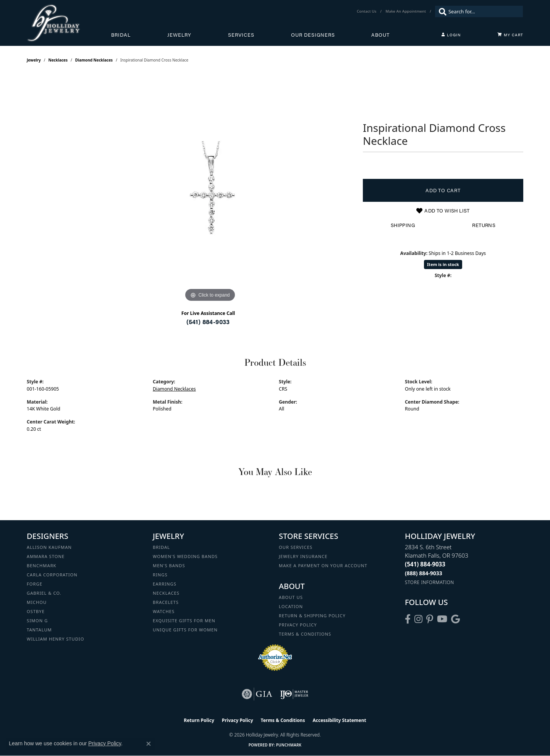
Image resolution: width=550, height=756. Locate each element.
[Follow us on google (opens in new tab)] (455, 619)
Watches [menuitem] (164, 611)
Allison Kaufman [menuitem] (49, 547)
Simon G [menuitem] (37, 621)
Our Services (296, 547)
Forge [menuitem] (35, 584)
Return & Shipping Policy (312, 616)
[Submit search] (441, 11)
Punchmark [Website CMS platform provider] (289, 745)
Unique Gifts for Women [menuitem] (185, 630)
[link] (367, 11)
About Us (291, 597)
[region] (210, 189)
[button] (451, 35)
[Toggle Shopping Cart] (510, 35)
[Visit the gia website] (257, 694)
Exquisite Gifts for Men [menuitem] (184, 621)
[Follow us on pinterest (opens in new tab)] (430, 619)
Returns (484, 225)
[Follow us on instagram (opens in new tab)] (418, 619)
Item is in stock (443, 264)
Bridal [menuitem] (161, 547)
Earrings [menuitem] (165, 584)
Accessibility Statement (339, 720)
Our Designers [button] (313, 35)
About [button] (380, 35)
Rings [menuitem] (160, 575)
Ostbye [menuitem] (36, 611)
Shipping (403, 225)
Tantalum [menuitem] (39, 630)
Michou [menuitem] (37, 602)
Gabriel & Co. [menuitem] (44, 593)
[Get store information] (429, 582)
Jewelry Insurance (303, 556)
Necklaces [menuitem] (166, 593)
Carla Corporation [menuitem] (52, 575)
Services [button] (241, 35)
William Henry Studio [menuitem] (55, 639)
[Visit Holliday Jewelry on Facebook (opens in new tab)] (408, 619)
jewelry (34, 60)
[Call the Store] (425, 564)
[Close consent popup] (149, 744)
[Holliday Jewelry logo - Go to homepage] (69, 23)
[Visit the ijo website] (294, 694)
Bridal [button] (121, 35)
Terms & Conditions (305, 634)
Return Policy (199, 720)
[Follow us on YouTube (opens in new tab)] (442, 619)
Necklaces (58, 60)
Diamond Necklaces (94, 60)
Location (291, 606)
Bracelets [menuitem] (166, 602)
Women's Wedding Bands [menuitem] (185, 556)
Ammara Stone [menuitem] (46, 556)
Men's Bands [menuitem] (169, 565)
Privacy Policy (298, 625)
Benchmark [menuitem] (42, 565)
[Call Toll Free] (424, 573)
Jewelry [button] (179, 35)
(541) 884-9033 (208, 322)
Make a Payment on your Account (323, 565)
